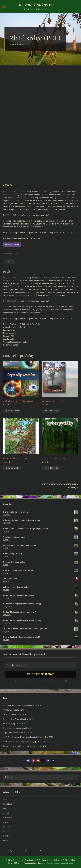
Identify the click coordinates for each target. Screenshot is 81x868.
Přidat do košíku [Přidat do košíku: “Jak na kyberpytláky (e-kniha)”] (51, 468)
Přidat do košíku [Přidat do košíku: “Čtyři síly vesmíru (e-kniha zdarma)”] (12, 411)
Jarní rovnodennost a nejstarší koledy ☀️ (20, 742)
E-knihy (6, 822)
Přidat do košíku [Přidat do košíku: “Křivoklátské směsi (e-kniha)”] (12, 468)
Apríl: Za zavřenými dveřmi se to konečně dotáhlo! (24, 737)
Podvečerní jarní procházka (14, 728)
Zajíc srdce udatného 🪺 (13, 733)
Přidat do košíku (12, 244)
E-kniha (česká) (19, 254)
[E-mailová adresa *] (40, 665)
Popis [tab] (9, 261)
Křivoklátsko (8, 804)
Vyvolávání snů (9, 710)
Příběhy (6, 827)
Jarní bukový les (10, 714)
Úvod (5, 800)
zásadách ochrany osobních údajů (56, 681)
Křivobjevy (7, 818)
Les (5, 809)
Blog (5, 831)
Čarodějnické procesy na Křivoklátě (18, 705)
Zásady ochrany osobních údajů (60, 863)
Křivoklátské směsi (36, 5)
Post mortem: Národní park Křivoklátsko (20, 746)
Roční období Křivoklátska (14, 719)
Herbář (6, 813)
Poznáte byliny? (10, 723)
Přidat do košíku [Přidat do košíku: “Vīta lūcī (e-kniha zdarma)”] (51, 411)
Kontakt (6, 836)
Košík (5, 841)
